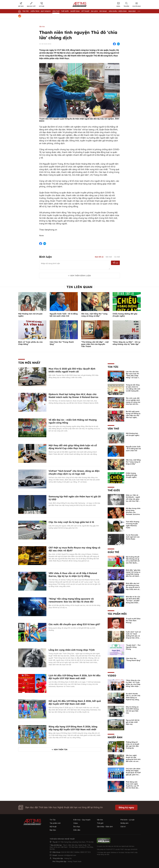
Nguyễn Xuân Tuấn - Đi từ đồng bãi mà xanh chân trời (64, 315)
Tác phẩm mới (117, 614)
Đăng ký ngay (126, 807)
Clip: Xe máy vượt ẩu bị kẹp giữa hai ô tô (71, 522)
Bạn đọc (132, 11)
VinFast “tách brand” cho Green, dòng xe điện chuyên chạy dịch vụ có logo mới (74, 472)
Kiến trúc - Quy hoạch (41, 11)
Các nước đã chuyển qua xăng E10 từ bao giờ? (74, 624)
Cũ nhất (117, 257)
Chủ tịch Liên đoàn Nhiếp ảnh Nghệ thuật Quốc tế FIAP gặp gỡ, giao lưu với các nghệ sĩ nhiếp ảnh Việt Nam (133, 775)
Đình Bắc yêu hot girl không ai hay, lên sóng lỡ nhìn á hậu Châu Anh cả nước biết (133, 587)
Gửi (115, 263)
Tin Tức (26, 11)
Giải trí (113, 552)
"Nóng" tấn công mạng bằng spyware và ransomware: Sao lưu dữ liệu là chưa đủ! (71, 600)
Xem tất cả (99, 257)
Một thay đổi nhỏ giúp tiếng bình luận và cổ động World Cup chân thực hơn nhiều (73, 447)
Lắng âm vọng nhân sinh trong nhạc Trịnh (72, 650)
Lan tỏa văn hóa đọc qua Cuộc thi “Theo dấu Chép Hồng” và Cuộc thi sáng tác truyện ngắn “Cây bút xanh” (133, 378)
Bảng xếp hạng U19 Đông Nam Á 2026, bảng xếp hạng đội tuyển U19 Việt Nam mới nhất (73, 728)
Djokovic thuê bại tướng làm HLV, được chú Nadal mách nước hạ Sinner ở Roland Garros (73, 396)
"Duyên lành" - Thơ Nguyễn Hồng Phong (133, 647)
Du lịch (94, 11)
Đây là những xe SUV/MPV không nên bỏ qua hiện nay (132, 710)
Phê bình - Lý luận (127, 820)
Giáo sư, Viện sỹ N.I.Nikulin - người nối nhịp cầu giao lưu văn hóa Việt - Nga (133, 499)
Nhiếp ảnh (115, 737)
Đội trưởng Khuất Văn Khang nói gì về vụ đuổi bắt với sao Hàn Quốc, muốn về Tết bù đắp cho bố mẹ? (133, 562)
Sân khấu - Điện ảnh (118, 11)
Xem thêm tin (61, 749)
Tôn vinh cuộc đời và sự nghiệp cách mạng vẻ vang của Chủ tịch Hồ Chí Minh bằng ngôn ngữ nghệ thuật (133, 403)
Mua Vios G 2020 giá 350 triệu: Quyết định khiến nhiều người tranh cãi (72, 370)
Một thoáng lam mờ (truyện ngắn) (133, 434)
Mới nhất (109, 257)
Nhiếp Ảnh (75, 11)
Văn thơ (56, 11)
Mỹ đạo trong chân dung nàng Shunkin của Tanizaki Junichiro (133, 511)
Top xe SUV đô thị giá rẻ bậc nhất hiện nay (133, 722)
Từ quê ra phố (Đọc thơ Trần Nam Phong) (133, 621)
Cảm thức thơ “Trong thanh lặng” (133, 659)
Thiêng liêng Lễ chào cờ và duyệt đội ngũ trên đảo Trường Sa (132, 745)
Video (112, 676)
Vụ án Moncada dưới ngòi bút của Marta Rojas (133, 537)
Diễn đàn (77, 830)
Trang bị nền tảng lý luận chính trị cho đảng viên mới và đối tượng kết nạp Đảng (133, 389)
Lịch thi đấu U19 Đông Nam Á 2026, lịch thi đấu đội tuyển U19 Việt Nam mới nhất (75, 677)
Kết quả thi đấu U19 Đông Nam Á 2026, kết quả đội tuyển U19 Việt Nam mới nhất (75, 702)
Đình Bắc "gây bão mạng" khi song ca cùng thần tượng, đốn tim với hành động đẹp (133, 574)
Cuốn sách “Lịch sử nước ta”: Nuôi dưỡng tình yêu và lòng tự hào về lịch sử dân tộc (133, 636)
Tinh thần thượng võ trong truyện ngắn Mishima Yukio (132, 525)
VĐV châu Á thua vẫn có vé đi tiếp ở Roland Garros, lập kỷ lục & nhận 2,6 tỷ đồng (73, 575)
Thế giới (65, 11)
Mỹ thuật (85, 11)
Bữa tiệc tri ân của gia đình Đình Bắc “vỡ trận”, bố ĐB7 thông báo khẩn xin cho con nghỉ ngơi (133, 602)
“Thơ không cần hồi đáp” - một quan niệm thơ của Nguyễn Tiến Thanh (95, 344)
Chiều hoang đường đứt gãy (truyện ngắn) (132, 475)
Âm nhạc (103, 11)
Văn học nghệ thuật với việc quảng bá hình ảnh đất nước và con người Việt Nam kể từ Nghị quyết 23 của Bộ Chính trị (133, 761)
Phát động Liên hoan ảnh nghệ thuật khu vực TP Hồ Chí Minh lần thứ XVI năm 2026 (133, 786)
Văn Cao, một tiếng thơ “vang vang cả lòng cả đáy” (94, 315)
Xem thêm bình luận (80, 276)
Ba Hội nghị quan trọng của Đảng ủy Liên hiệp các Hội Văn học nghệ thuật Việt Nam (133, 415)
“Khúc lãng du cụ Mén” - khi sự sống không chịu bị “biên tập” (126, 343)
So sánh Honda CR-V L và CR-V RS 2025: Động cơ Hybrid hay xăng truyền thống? (133, 698)
